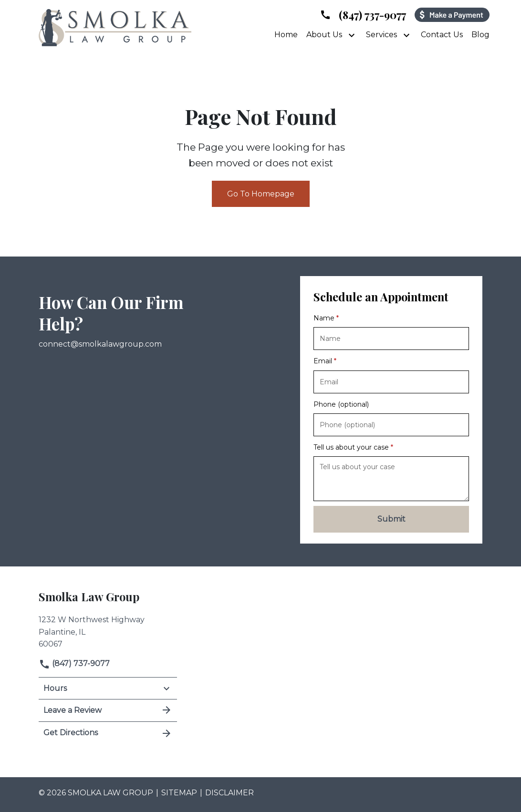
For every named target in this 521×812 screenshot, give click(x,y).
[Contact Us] (442, 35)
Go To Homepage (261, 194)
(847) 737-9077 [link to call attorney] (74, 663)
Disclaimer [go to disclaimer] (229, 793)
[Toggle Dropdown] (353, 35)
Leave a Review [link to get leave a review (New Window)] (108, 710)
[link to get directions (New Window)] (108, 631)
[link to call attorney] (363, 15)
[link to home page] (115, 27)
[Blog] (480, 35)
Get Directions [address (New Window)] (108, 733)
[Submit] (391, 519)
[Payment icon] (452, 15)
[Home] (286, 35)
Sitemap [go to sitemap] (179, 793)
